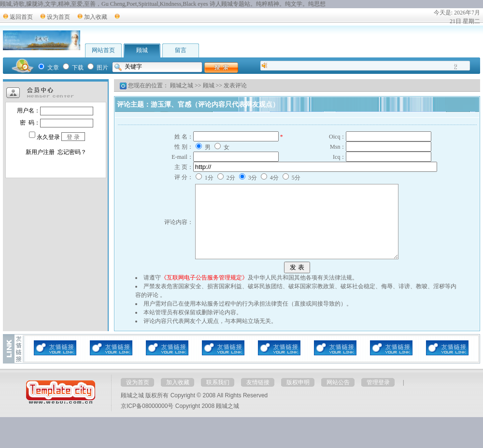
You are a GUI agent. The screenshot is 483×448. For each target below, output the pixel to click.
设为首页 (58, 17)
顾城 (142, 50)
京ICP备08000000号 (147, 420)
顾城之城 (182, 85)
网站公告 (338, 397)
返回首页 (21, 17)
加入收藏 (96, 17)
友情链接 (258, 397)
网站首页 (103, 50)
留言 (181, 50)
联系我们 (218, 397)
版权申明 (298, 397)
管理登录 (378, 397)
